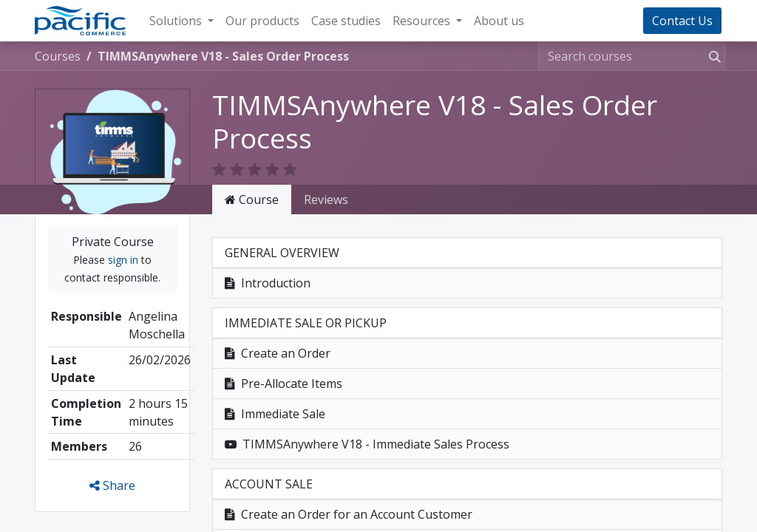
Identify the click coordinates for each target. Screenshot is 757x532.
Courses (58, 56)
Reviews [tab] (326, 182)
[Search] (712, 56)
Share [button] (112, 468)
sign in (123, 242)
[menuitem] (262, 21)
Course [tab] (252, 182)
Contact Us (682, 21)
